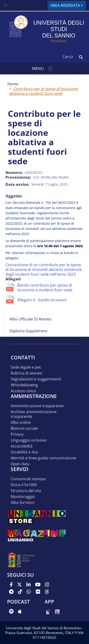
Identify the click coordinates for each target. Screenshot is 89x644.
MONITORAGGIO (23, 497)
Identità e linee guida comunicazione (43, 458)
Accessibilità (22, 446)
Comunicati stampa (28, 479)
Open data (20, 464)
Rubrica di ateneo (26, 373)
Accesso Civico (23, 391)
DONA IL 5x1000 (24, 485)
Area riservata (65, 5)
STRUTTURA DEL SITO (26, 491)
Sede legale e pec (26, 367)
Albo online (21, 422)
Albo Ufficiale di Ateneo (30, 319)
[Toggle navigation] (5, 5)
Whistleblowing (24, 385)
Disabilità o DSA (24, 452)
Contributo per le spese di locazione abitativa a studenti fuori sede (43, 91)
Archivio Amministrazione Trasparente (34, 414)
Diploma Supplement (28, 331)
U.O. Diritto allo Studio (51, 177)
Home (13, 84)
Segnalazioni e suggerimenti (36, 379)
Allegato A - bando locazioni (42, 300)
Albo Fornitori (23, 503)
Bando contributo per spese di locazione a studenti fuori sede (45, 288)
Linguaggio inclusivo (29, 440)
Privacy (17, 434)
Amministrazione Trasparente (37, 406)
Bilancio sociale (24, 428)
